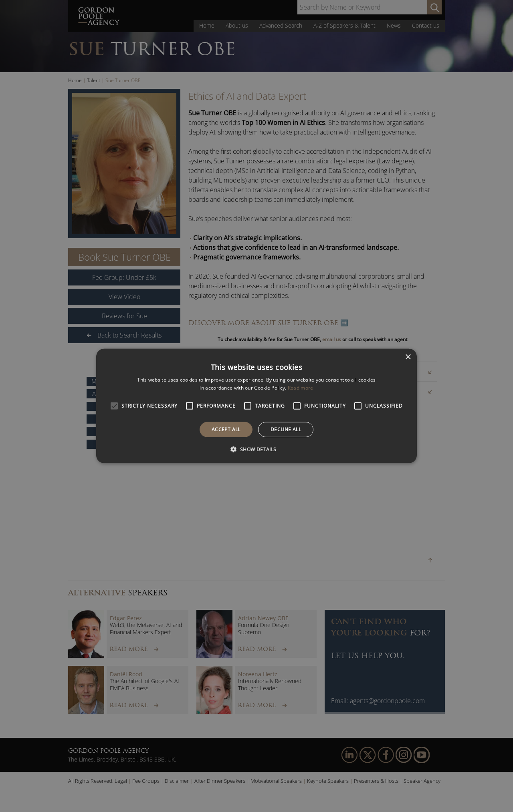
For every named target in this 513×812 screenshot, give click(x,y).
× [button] (408, 357)
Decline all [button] (286, 429)
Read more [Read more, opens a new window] (301, 388)
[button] (256, 449)
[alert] (256, 406)
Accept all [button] (226, 429)
